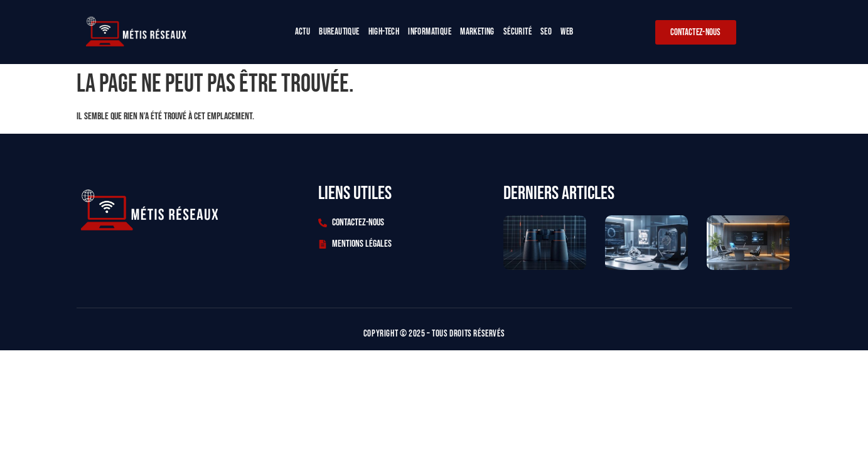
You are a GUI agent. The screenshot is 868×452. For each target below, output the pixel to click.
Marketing (477, 32)
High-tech (384, 32)
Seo (546, 32)
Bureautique (339, 32)
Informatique (430, 32)
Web (567, 32)
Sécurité (517, 32)
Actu (303, 32)
